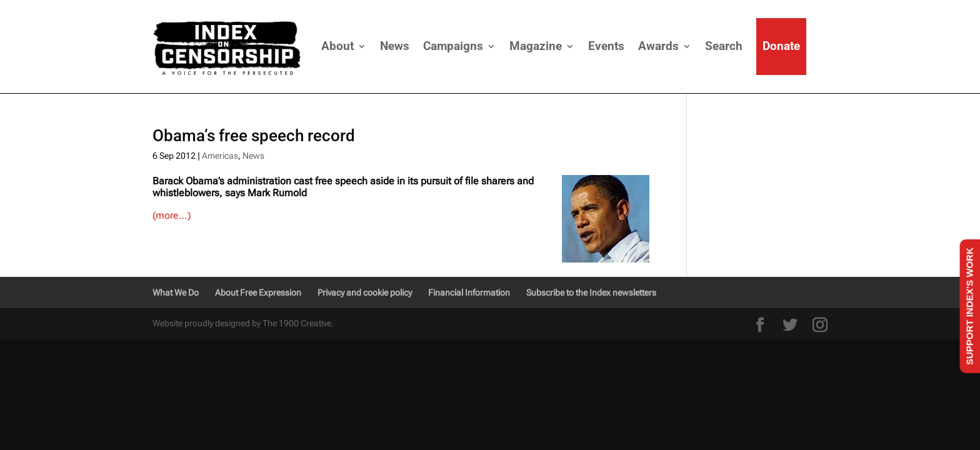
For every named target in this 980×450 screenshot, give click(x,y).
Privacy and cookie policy (365, 292)
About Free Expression (258, 292)
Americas (220, 156)
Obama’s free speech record (254, 136)
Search (724, 46)
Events (606, 46)
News (395, 46)
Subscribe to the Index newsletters (591, 292)
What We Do (176, 292)
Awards (658, 46)
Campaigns (453, 46)
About (337, 46)
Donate (781, 46)
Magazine (536, 46)
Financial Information (469, 292)
